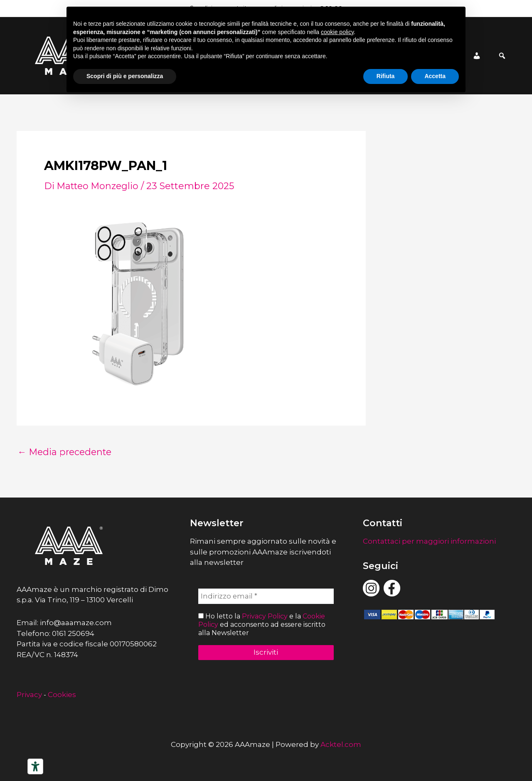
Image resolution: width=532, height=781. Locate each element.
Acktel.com (341, 744)
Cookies (62, 695)
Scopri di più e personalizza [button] (125, 76)
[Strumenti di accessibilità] (35, 766)
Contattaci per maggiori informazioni (429, 541)
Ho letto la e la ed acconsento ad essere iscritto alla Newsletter (262, 625)
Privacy (29, 695)
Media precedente (66, 452)
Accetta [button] (435, 76)
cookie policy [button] (337, 32)
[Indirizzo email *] (266, 596)
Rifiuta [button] (386, 76)
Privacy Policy (265, 617)
